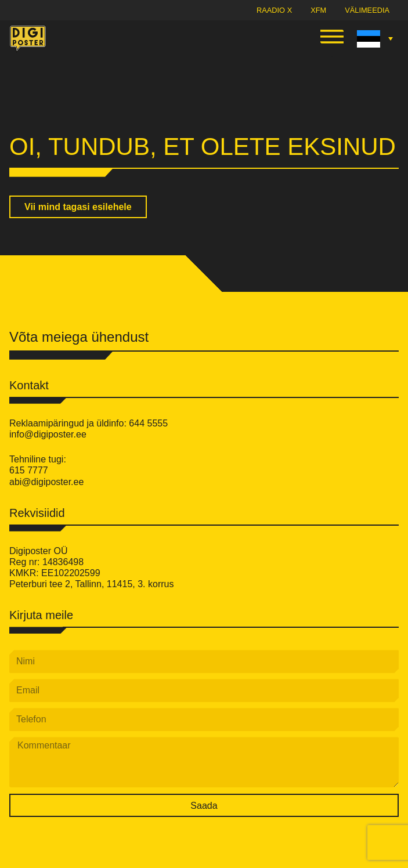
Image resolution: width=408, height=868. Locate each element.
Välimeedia (367, 10)
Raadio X (274, 10)
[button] (332, 39)
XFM (318, 10)
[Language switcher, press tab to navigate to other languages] (373, 39)
